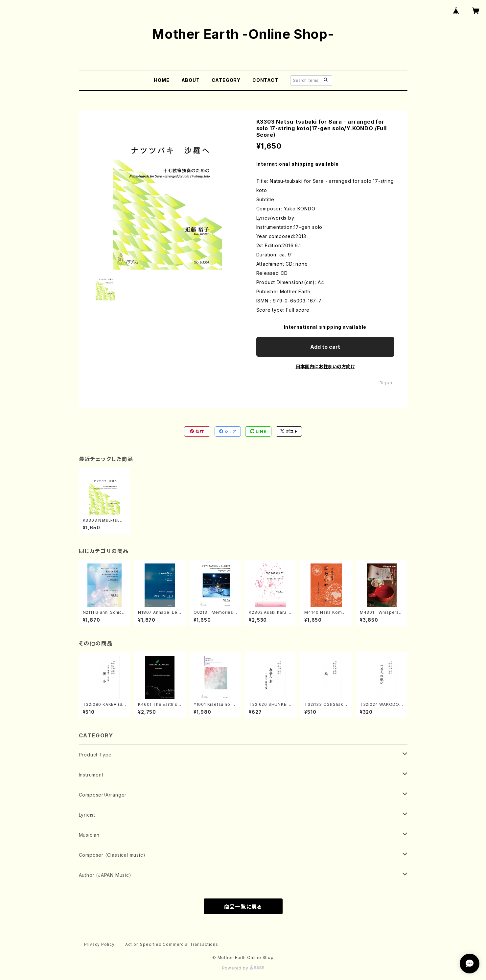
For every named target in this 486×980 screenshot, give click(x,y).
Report (387, 383)
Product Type (95, 755)
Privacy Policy (99, 944)
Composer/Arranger (103, 795)
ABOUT (191, 80)
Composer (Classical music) (112, 855)
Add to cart (325, 347)
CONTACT (265, 80)
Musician (89, 835)
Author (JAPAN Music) (105, 875)
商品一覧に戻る (243, 907)
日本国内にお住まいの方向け (325, 366)
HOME (162, 80)
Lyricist (87, 815)
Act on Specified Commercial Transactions (172, 944)
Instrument (91, 775)
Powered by (243, 968)
